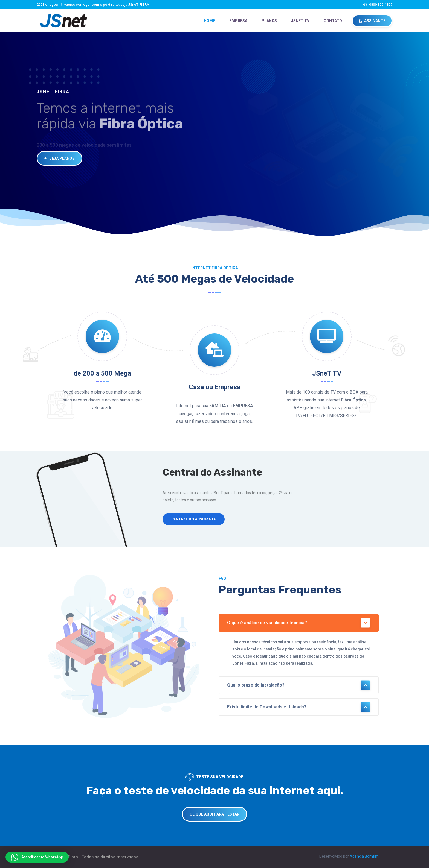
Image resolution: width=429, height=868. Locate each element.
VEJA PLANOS (60, 158)
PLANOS (269, 21)
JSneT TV (300, 21)
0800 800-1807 (381, 5)
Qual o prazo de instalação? (299, 685)
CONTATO (333, 21)
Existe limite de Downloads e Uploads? (299, 707)
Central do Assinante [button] (194, 519)
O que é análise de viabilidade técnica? (299, 623)
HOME (209, 21)
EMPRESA (238, 21)
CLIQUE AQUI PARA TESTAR (215, 814)
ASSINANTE (372, 21)
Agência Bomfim (364, 856)
